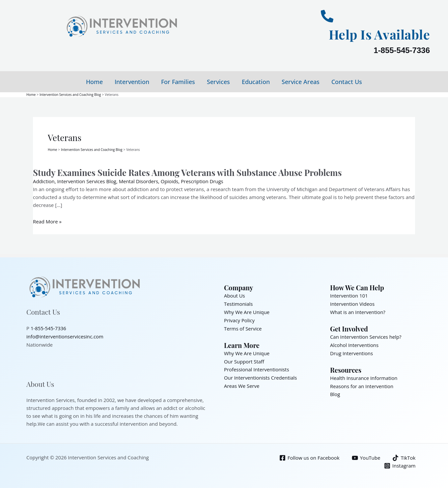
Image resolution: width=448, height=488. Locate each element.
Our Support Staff (244, 359)
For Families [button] (178, 82)
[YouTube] (366, 457)
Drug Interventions (352, 351)
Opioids (171, 181)
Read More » (47, 221)
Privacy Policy (239, 319)
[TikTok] (404, 457)
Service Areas (301, 82)
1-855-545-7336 (402, 50)
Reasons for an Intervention (362, 383)
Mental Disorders (139, 181)
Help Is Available (378, 34)
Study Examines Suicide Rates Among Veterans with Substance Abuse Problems (189, 172)
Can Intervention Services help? (366, 335)
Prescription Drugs (203, 181)
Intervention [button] (132, 82)
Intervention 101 (349, 295)
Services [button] (218, 82)
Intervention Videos (352, 303)
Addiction (44, 181)
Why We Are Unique (247, 311)
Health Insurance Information (364, 375)
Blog (335, 391)
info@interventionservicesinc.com (65, 335)
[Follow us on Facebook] (309, 457)
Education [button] (256, 82)
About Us (235, 295)
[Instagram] (400, 464)
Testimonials (238, 303)
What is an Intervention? (358, 311)
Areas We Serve (242, 383)
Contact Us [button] (347, 82)
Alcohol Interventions (354, 343)
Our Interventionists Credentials (261, 375)
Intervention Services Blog (87, 181)
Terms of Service (243, 327)
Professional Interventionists (257, 367)
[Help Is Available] (327, 16)
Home (94, 82)
